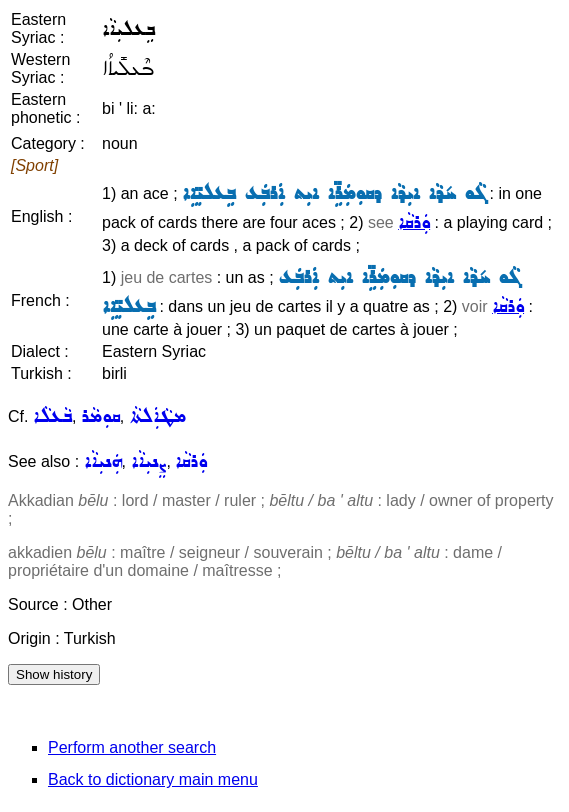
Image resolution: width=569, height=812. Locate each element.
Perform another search (132, 747)
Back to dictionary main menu (153, 779)
